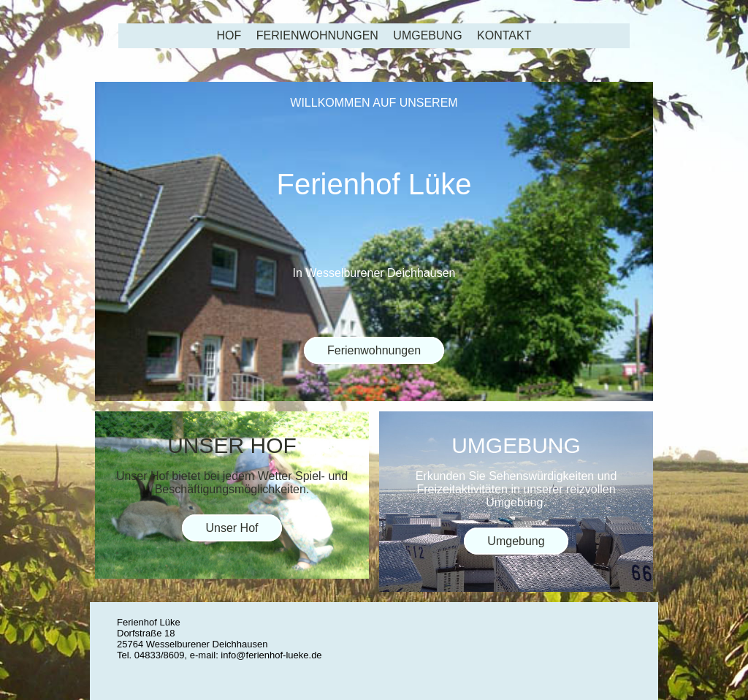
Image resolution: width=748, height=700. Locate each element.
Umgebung (427, 35)
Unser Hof (232, 528)
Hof (229, 35)
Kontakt (504, 35)
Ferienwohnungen (317, 35)
